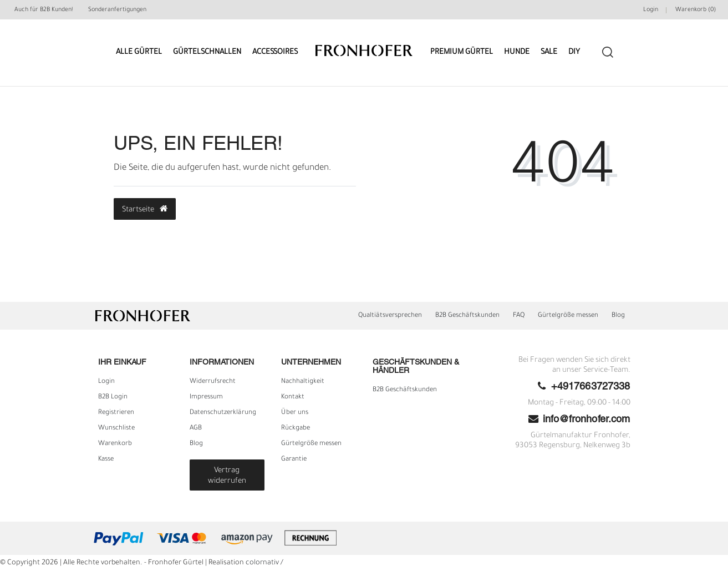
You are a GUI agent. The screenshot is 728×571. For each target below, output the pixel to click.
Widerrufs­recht (213, 382)
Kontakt (293, 397)
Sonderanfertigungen (117, 10)
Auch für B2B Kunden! (44, 10)
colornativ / (264, 563)
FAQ (519, 316)
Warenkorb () (696, 10)
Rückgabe (296, 428)
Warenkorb (115, 444)
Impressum (206, 397)
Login (106, 382)
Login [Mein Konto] (651, 10)
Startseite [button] (145, 209)
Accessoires (275, 52)
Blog (618, 316)
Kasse (106, 459)
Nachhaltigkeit (303, 382)
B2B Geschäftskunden (467, 316)
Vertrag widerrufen (227, 476)
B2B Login (113, 397)
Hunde (517, 52)
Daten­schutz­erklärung (223, 413)
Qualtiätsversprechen (390, 316)
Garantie (294, 459)
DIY (574, 52)
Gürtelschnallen (207, 52)
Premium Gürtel (462, 52)
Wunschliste (116, 428)
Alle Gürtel (139, 52)
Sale (549, 52)
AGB (196, 428)
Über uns (295, 413)
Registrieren (116, 413)
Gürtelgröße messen (568, 316)
